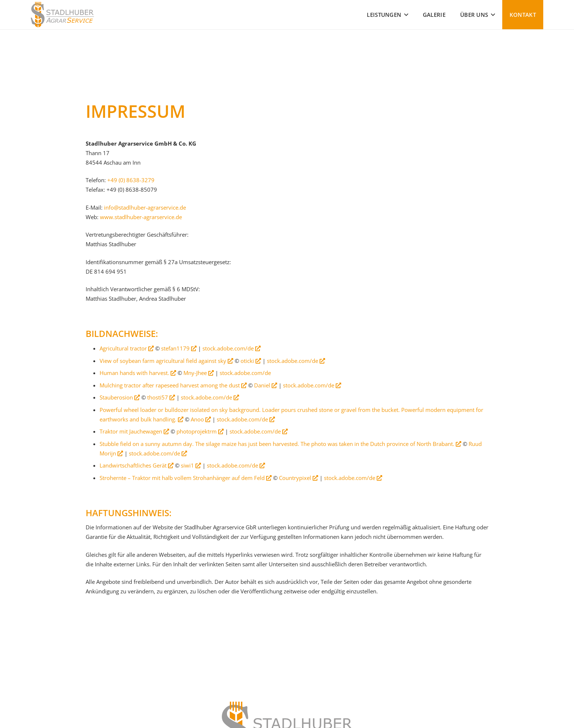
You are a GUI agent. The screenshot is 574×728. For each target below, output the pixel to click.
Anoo (201, 419)
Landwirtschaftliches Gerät (137, 465)
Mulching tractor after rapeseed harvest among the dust (173, 385)
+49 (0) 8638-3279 (131, 180)
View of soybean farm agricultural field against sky (166, 361)
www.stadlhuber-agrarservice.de (141, 217)
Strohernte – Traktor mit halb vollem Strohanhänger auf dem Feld (186, 478)
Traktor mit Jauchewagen (134, 431)
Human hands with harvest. (138, 373)
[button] (405, 15)
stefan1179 (179, 348)
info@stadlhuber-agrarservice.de (145, 207)
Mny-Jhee (199, 373)
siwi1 (191, 465)
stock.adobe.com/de (232, 348)
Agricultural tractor (127, 348)
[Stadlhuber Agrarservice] (62, 15)
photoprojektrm (200, 431)
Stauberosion (120, 397)
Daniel (266, 385)
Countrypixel (299, 478)
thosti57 (161, 397)
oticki (251, 361)
